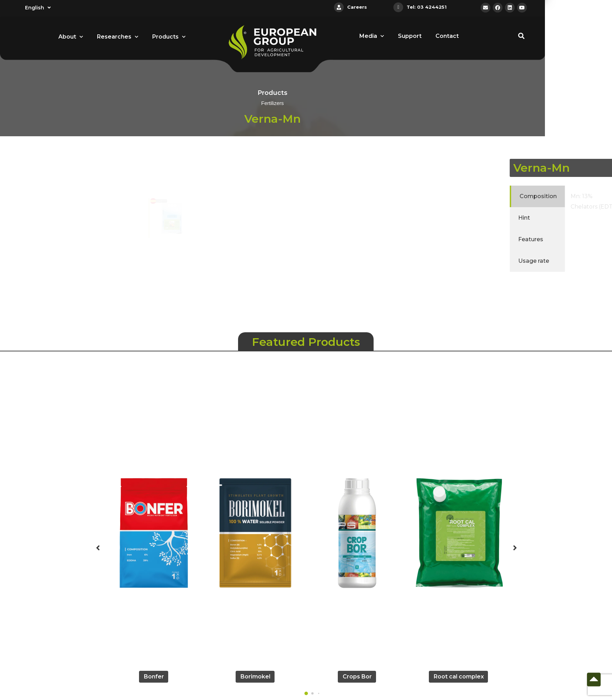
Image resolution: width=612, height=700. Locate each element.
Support (410, 36)
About (71, 37)
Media (372, 36)
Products (169, 37)
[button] (306, 693)
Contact (447, 36)
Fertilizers (272, 104)
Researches (118, 37)
